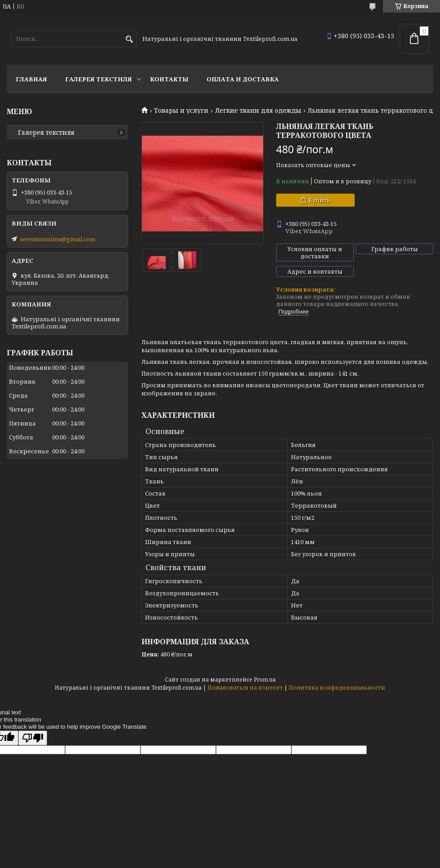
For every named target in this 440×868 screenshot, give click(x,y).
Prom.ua (265, 680)
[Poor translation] (33, 738)
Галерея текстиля (99, 79)
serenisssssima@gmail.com (58, 239)
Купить (319, 200)
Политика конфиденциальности (337, 688)
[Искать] (129, 39)
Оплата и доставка (243, 79)
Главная (31, 79)
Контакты (169, 79)
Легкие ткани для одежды (258, 111)
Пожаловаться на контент (245, 688)
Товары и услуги (181, 111)
